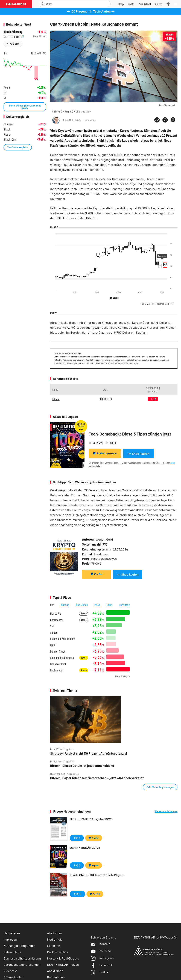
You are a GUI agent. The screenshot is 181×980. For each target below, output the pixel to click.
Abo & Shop (55, 971)
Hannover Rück (58, 664)
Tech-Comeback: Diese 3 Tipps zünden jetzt (130, 434)
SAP (52, 626)
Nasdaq (65, 605)
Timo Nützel (90, 120)
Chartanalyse (82, 111)
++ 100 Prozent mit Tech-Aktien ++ (91, 11)
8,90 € (77, 865)
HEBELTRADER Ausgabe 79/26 (91, 819)
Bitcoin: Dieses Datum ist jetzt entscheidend (82, 766)
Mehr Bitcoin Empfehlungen (160, 787)
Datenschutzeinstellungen (22, 965)
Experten (54, 946)
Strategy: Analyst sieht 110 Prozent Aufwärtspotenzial (89, 753)
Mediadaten (12, 933)
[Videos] (159, 4)
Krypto (68, 111)
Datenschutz (12, 952)
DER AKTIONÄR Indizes (63, 964)
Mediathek (54, 939)
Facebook (102, 965)
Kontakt (100, 944)
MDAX (97, 605)
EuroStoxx (124, 605)
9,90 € (77, 838)
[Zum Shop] (121, 4)
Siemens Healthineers (62, 658)
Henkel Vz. (56, 613)
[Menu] (176, 4)
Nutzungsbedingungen (20, 946)
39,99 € (77, 894)
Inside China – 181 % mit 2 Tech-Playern (97, 875)
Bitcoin (57, 111)
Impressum (11, 939)
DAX (52, 605)
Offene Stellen (13, 977)
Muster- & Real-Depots (63, 958)
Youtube (101, 951)
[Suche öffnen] (43, 4)
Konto (173, 463)
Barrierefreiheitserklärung (22, 958)
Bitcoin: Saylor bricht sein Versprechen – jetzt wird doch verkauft (97, 778)
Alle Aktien (55, 933)
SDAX (110, 605)
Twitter (100, 972)
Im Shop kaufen (138, 454)
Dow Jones (82, 605)
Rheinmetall (57, 670)
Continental (56, 620)
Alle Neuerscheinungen (166, 811)
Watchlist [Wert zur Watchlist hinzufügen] (14, 44)
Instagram (102, 958)
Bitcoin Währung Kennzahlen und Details (25, 107)
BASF (53, 645)
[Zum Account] (131, 4)
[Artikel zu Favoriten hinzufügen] (173, 120)
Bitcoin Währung (13, 32)
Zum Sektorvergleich (18, 147)
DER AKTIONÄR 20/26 (85, 848)
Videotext (11, 971)
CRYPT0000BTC (14, 36)
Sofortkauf (105, 453)
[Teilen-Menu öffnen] (157, 120)
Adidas (54, 633)
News (84, 613)
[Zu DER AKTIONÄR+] (145, 4)
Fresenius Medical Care (63, 639)
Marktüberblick (58, 952)
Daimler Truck (58, 651)
